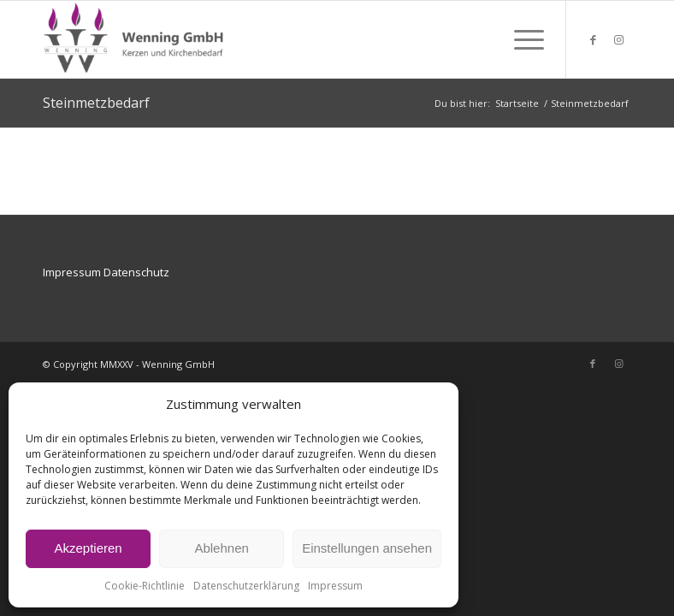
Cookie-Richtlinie (145, 586)
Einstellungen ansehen (367, 548)
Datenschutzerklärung (246, 586)
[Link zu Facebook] (593, 39)
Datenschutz (136, 272)
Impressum (335, 586)
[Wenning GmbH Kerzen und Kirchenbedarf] (135, 39)
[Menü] (520, 39)
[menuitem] (520, 39)
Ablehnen (221, 548)
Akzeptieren (88, 548)
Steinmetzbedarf (96, 103)
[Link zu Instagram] (618, 39)
